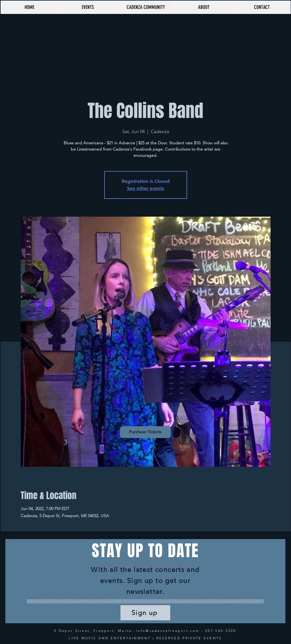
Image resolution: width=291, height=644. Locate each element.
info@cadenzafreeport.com (168, 631)
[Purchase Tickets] (145, 432)
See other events (145, 188)
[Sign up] (145, 613)
